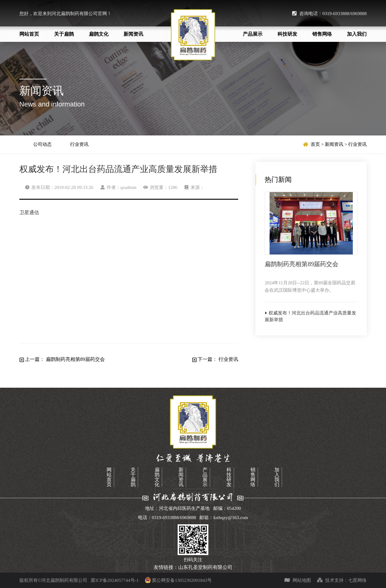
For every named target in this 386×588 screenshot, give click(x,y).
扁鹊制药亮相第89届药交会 (75, 359)
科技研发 (287, 34)
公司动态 (42, 144)
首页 (315, 144)
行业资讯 (79, 144)
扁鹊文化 (99, 34)
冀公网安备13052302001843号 (182, 580)
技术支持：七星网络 (342, 580)
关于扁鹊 (64, 34)
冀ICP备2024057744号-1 (121, 580)
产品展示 (253, 34)
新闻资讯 (133, 34)
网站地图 (298, 580)
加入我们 (357, 34)
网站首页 (29, 34)
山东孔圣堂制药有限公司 (205, 567)
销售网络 (322, 34)
